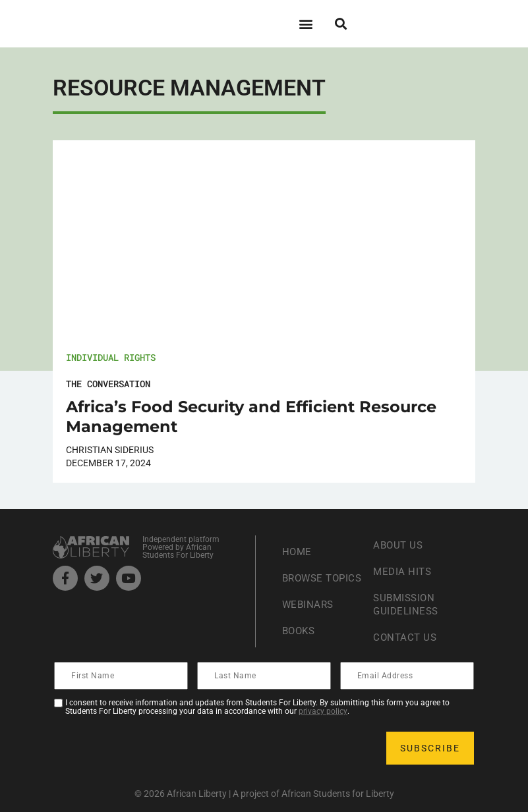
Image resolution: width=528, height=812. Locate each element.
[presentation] (156, 748)
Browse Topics (304, 578)
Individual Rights (111, 357)
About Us (399, 545)
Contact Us (406, 637)
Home (298, 545)
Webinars (309, 611)
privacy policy (323, 711)
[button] (306, 23)
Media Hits (403, 571)
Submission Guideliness (407, 604)
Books (300, 637)
